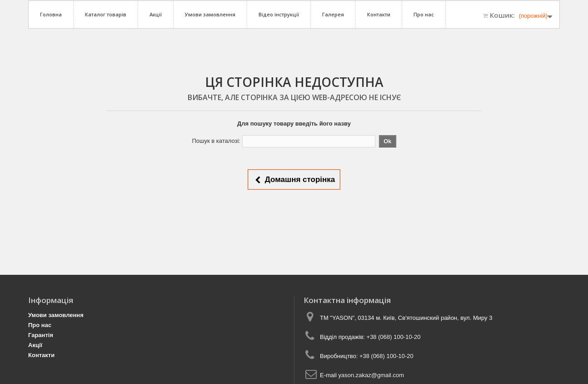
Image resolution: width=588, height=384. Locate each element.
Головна (51, 14)
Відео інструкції (279, 14)
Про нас (424, 14)
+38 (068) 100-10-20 (394, 337)
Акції (156, 14)
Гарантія (41, 335)
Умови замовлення (210, 14)
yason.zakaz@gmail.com (371, 375)
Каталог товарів (106, 14)
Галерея (333, 14)
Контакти (379, 14)
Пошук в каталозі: (216, 141)
